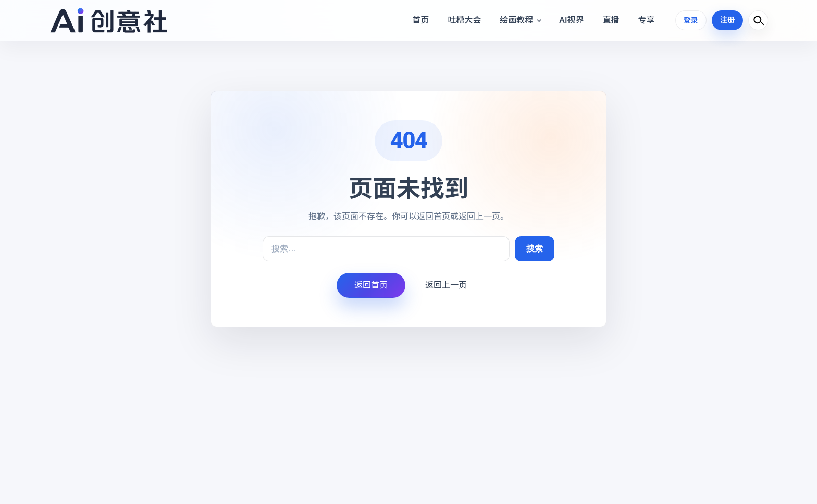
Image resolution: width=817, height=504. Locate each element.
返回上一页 (446, 285)
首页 (420, 20)
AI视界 (571, 20)
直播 (610, 20)
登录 (690, 20)
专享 (646, 20)
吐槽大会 (464, 20)
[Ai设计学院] (109, 20)
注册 (727, 20)
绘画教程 (516, 20)
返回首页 (371, 285)
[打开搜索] (758, 20)
